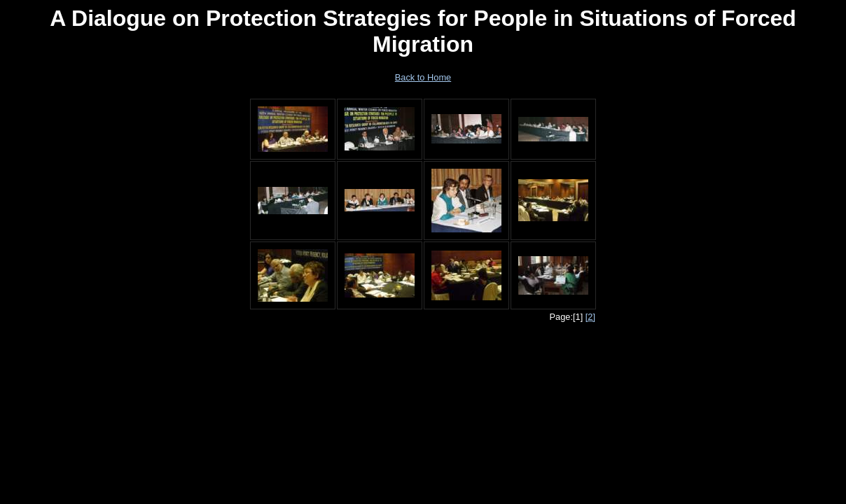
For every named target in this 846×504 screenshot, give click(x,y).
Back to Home (423, 77)
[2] (590, 317)
